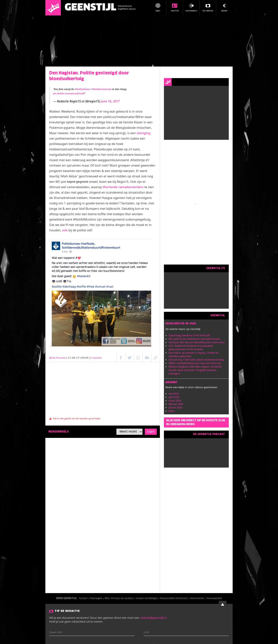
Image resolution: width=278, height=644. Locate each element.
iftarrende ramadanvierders (123, 187)
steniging (143, 133)
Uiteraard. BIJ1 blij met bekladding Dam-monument (197, 342)
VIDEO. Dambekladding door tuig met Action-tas (195, 363)
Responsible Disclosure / (175, 598)
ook (65, 230)
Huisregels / (97, 598)
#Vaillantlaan (82, 89)
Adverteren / (198, 598)
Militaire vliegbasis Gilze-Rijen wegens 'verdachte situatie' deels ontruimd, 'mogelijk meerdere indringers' (195, 370)
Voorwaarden (214, 598)
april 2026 (174, 397)
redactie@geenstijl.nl (153, 618)
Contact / (84, 598)
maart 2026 (175, 401)
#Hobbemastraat (102, 89)
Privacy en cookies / (124, 598)
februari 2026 (176, 404)
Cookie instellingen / (148, 598)
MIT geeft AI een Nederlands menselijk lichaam (194, 339)
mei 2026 (174, 394)
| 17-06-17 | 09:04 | (84, 358)
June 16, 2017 (110, 101)
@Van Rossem (58, 358)
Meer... (172, 411)
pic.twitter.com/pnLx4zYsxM (69, 93)
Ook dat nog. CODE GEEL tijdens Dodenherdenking (196, 360)
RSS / (108, 598)
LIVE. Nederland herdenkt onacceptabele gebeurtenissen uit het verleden (191, 348)
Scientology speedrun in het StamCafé (189, 335)
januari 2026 (175, 408)
